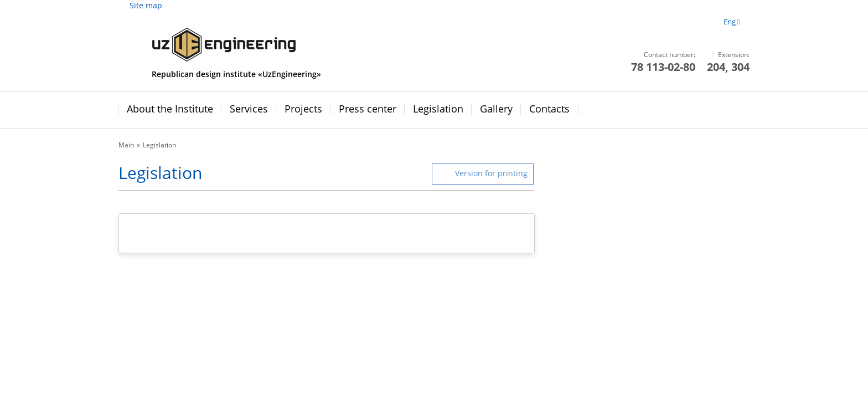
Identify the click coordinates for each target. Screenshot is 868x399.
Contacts (549, 109)
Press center (368, 109)
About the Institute (170, 109)
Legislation (438, 109)
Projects (303, 109)
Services (249, 109)
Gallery (496, 109)
